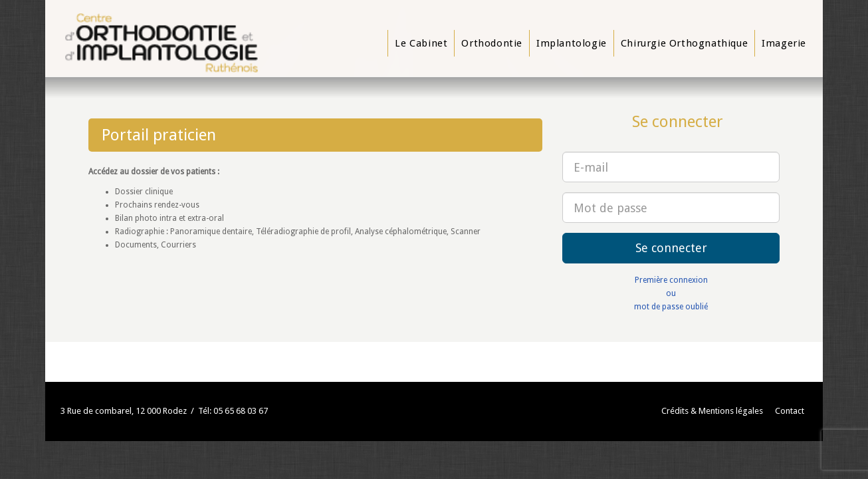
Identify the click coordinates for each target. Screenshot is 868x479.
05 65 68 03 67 (241, 411)
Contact (790, 411)
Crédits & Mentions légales (712, 411)
